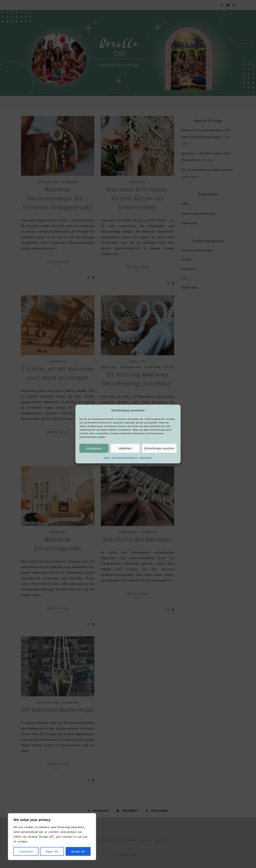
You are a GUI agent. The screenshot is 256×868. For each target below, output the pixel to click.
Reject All (52, 851)
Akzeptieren (94, 459)
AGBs (107, 469)
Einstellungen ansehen (159, 459)
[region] (52, 837)
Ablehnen (125, 459)
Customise (26, 851)
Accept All (78, 851)
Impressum (146, 469)
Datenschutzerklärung (125, 469)
